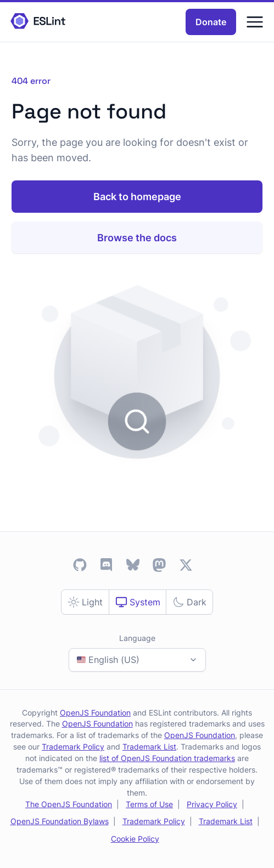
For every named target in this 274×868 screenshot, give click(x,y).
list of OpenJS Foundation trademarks (167, 758)
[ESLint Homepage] (38, 22)
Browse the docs (137, 238)
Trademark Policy (73, 747)
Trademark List (149, 747)
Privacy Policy (212, 804)
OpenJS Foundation (95, 713)
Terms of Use (149, 804)
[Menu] (255, 22)
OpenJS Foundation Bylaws (60, 821)
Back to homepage (137, 197)
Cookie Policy (135, 839)
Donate (211, 22)
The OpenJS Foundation (69, 804)
